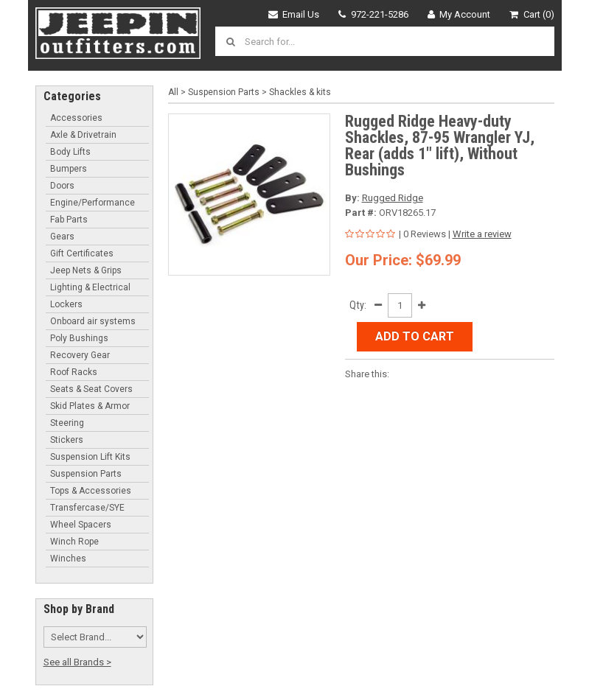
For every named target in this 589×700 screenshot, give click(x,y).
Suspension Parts (86, 474)
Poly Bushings (79, 338)
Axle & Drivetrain (83, 135)
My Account (459, 14)
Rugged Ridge (393, 198)
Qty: (358, 305)
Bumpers (69, 169)
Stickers (67, 440)
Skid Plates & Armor (90, 406)
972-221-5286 (373, 14)
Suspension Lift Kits (90, 457)
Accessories (76, 118)
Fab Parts (69, 220)
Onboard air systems (93, 321)
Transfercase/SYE (87, 508)
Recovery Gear (80, 355)
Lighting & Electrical (90, 287)
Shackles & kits (300, 92)
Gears (62, 237)
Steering (67, 423)
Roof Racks (74, 372)
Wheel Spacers (81, 525)
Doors (62, 186)
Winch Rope (74, 542)
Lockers (66, 304)
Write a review (482, 234)
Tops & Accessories (91, 491)
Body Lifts (70, 152)
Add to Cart (415, 336)
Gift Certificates (82, 253)
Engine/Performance (93, 203)
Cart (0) (532, 14)
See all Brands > (77, 662)
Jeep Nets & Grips (86, 270)
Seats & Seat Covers (91, 389)
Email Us (294, 14)
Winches (68, 559)
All (173, 92)
